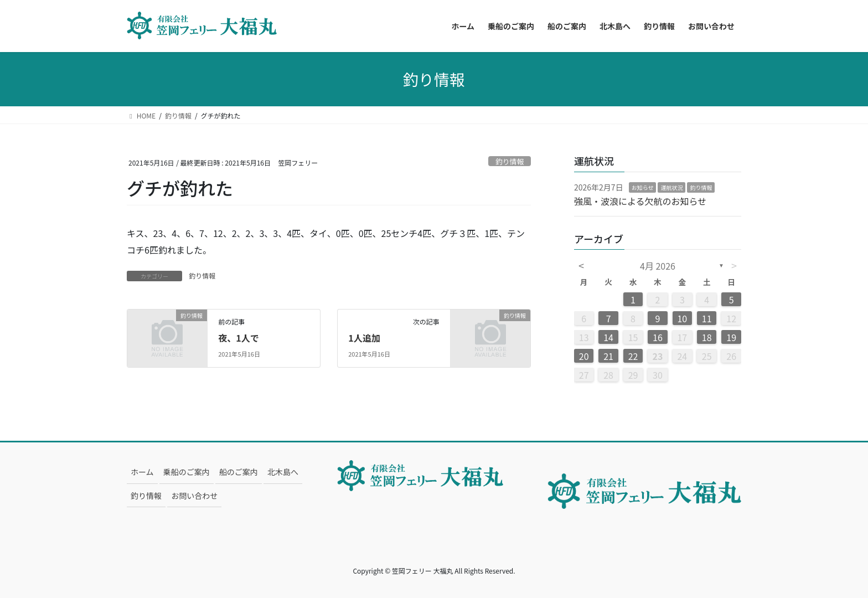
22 (633, 356)
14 (608, 337)
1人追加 (364, 338)
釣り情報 (510, 161)
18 (707, 337)
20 (584, 356)
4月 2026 (658, 266)
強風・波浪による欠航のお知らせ (640, 201)
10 (682, 318)
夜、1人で (238, 338)
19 (731, 337)
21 (608, 356)
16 (658, 337)
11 (707, 318)
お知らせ (643, 187)
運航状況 (671, 187)
